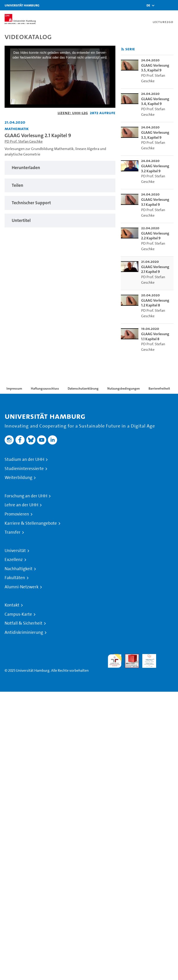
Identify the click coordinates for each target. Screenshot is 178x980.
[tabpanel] (60, 168)
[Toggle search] (161, 5)
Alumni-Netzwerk (22, 587)
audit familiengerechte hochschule (115, 661)
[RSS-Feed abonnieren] (123, 49)
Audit (129, 657)
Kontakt (12, 605)
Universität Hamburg (22, 5)
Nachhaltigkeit (19, 569)
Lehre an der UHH (21, 505)
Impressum (14, 388)
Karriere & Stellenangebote (31, 523)
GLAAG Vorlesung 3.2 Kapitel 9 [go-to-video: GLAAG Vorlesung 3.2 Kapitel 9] (155, 169)
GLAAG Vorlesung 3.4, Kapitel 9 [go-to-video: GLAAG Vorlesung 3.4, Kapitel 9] (155, 101)
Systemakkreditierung (166, 657)
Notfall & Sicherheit (23, 623)
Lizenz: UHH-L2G (73, 113)
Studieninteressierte (24, 469)
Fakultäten (15, 578)
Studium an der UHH (24, 459)
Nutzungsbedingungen (124, 388)
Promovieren (17, 514)
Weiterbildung (18, 478)
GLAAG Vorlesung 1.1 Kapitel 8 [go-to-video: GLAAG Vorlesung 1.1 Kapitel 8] (155, 336)
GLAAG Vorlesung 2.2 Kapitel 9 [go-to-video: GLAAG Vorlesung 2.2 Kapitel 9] (155, 236)
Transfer (13, 532)
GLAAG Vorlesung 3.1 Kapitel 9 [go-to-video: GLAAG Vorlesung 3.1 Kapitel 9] (155, 202)
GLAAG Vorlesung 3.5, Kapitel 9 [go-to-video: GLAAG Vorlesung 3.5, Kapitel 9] (155, 68)
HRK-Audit (147, 659)
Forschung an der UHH (26, 496)
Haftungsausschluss (45, 388)
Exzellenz (14, 560)
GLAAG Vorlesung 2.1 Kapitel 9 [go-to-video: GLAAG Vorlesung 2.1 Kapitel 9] (155, 269)
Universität (15, 551)
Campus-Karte (18, 614)
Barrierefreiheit (159, 388)
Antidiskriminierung (24, 632)
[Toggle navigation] (172, 5)
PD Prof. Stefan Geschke (24, 141)
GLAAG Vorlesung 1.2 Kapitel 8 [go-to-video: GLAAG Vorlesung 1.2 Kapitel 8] (155, 303)
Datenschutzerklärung (83, 388)
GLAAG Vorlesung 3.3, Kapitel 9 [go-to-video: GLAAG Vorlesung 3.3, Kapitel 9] (155, 135)
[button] (148, 5)
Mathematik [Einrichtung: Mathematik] (17, 129)
